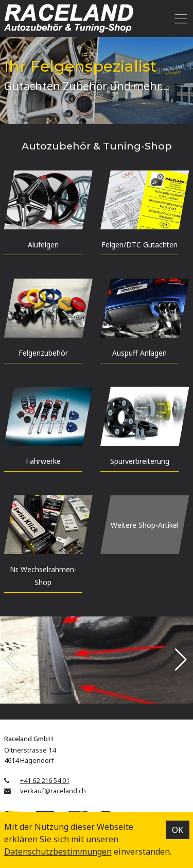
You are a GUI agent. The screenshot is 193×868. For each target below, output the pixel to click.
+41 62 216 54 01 (45, 780)
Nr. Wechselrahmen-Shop (43, 576)
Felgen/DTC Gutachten (139, 245)
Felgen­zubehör (43, 353)
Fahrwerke (43, 461)
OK (178, 830)
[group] (97, 660)
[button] (12, 660)
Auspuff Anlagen (139, 353)
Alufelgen (43, 245)
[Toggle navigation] (179, 19)
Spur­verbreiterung (140, 461)
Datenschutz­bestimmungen (58, 852)
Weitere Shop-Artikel (145, 524)
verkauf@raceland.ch (53, 791)
